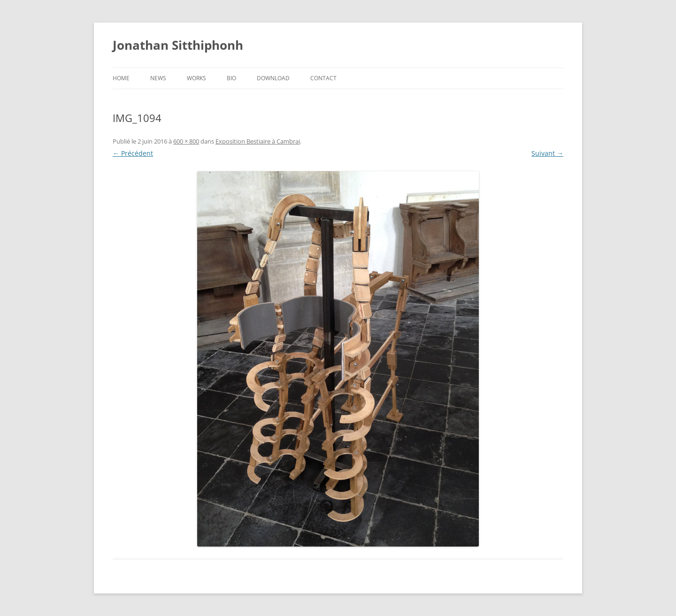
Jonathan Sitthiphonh (178, 45)
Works (196, 78)
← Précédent (133, 153)
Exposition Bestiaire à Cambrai (258, 141)
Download (273, 78)
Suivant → (547, 153)
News (158, 78)
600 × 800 (186, 141)
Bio (231, 78)
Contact (323, 78)
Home (121, 78)
